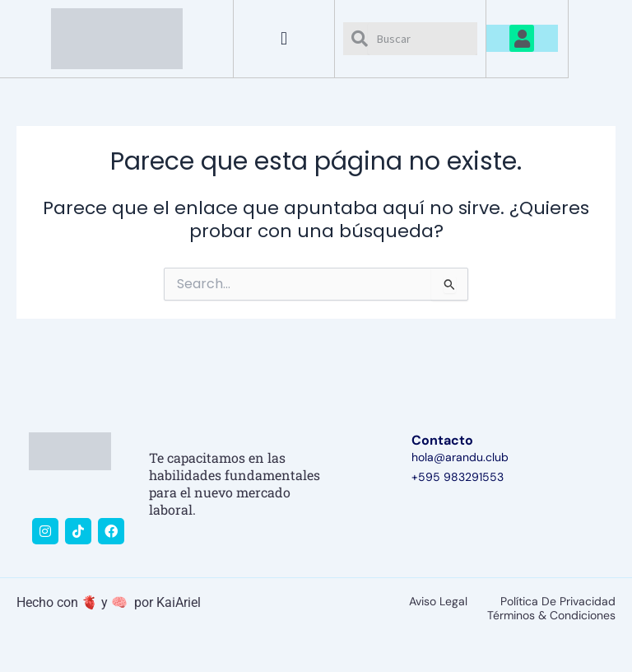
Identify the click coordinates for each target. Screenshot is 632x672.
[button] (284, 38)
